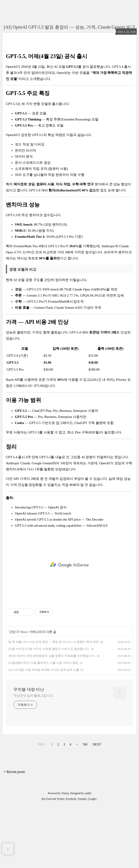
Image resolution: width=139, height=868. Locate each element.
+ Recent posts (14, 835)
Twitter (60, 862)
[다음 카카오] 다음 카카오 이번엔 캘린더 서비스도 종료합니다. (49, 712)
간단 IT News (18, 695)
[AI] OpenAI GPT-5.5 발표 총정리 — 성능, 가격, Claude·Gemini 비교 (69, 27)
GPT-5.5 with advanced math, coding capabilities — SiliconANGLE (61, 589)
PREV (42, 808)
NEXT (97, 808)
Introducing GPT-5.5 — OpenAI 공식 (41, 570)
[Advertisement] (69, 80)
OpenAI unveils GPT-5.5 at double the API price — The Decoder (59, 582)
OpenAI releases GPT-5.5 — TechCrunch (43, 576)
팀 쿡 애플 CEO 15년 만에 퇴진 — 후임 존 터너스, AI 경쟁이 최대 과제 (53, 705)
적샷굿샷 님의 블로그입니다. (34, 759)
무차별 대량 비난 (29, 752)
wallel (88, 856)
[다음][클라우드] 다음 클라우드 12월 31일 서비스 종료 (43, 726)
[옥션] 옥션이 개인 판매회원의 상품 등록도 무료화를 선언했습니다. (52, 719)
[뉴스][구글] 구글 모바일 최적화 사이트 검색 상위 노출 (44, 733)
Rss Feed (46, 862)
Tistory (65, 856)
